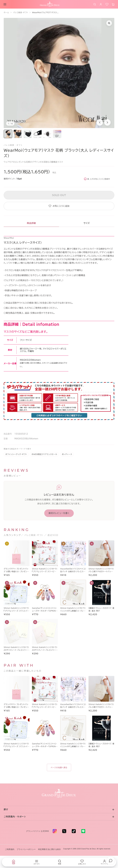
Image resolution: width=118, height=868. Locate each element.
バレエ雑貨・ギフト (21, 12)
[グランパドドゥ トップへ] (59, 793)
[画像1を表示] (8, 134)
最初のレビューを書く (59, 513)
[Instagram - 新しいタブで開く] (55, 831)
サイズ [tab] (87, 223)
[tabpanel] (59, 333)
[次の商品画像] (107, 122)
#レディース (67, 454)
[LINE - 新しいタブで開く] (83, 831)
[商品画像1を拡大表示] (59, 73)
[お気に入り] (107, 4)
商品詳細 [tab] (31, 223)
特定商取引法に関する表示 (49, 849)
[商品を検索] (95, 4)
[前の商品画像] (100, 122)
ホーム (6, 12)
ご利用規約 (10, 849)
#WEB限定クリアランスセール (44, 454)
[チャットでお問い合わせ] (111, 861)
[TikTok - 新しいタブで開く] (74, 831)
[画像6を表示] (57, 134)
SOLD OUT (59, 195)
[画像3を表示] (28, 134)
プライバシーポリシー (26, 849)
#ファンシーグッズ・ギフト (16, 454)
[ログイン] (101, 4)
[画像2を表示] (18, 134)
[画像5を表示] (47, 134)
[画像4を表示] (37, 134)
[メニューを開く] (5, 4)
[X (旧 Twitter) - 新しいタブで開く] (64, 831)
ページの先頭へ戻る (59, 767)
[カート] (113, 4)
